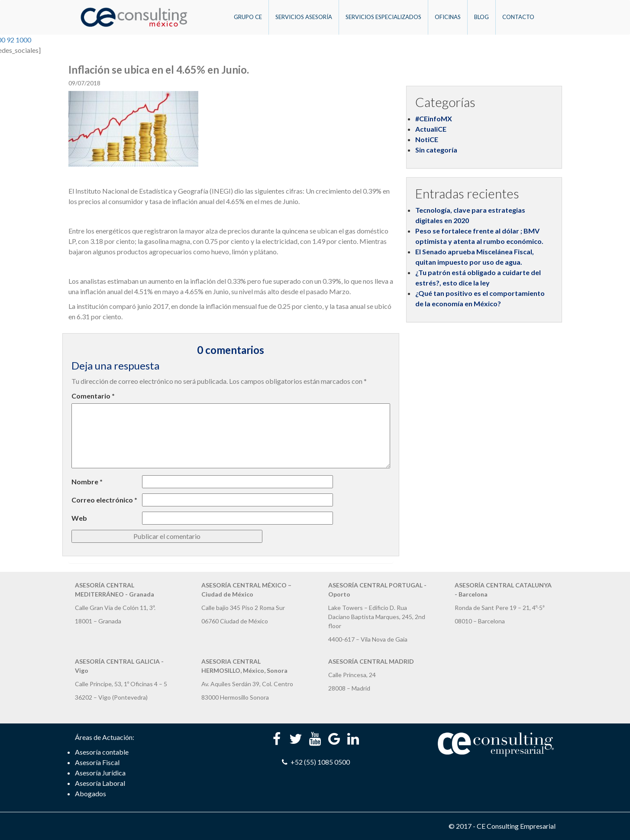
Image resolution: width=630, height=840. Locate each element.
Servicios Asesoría (304, 17)
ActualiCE (431, 129)
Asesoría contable (102, 752)
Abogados (90, 793)
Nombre (87, 482)
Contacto (518, 17)
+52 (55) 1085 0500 (315, 762)
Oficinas (448, 17)
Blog (481, 17)
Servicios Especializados (383, 17)
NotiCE (427, 139)
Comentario (93, 396)
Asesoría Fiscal (97, 762)
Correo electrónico (104, 500)
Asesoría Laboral (100, 783)
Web (79, 518)
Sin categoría (436, 150)
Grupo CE (248, 17)
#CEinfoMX (434, 118)
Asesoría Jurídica (100, 773)
